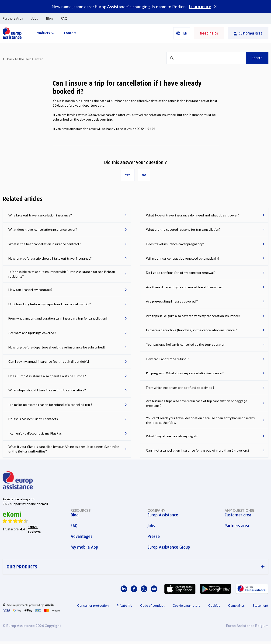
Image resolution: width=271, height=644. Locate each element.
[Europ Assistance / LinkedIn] (124, 589)
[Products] (45, 33)
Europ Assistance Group (169, 547)
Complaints (236, 605)
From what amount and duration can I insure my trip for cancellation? (58, 318)
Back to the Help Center (25, 59)
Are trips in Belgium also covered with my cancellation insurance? (193, 316)
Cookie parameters (186, 605)
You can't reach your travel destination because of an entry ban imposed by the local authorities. (200, 420)
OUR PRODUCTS (135, 567)
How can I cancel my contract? (30, 290)
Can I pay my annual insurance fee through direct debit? (49, 361)
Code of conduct (152, 605)
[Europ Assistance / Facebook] (134, 589)
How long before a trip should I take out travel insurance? (50, 258)
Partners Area (13, 18)
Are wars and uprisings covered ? (32, 333)
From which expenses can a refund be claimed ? (180, 388)
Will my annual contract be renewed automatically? (183, 258)
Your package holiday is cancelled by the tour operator (185, 344)
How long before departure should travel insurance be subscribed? (57, 347)
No (144, 175)
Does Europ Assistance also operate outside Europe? (47, 376)
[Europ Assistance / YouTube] (154, 589)
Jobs (35, 18)
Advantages (82, 536)
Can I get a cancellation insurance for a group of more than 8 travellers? (198, 450)
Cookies (214, 605)
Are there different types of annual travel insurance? (184, 287)
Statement (261, 605)
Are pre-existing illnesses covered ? (172, 301)
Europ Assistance (163, 515)
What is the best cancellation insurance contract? (45, 244)
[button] (182, 33)
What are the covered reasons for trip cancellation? (183, 229)
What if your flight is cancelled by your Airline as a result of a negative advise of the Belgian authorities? (64, 449)
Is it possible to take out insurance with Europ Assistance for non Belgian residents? (62, 274)
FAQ (64, 18)
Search (257, 58)
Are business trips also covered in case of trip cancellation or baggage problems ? (197, 403)
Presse (154, 536)
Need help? (209, 33)
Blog (49, 18)
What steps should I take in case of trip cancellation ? (47, 390)
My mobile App (84, 547)
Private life (124, 605)
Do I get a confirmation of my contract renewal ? (181, 273)
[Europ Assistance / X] (144, 589)
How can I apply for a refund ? (167, 359)
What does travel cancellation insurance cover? (43, 229)
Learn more (200, 7)
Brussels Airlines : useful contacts (33, 419)
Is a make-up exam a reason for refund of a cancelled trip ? (50, 405)
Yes (128, 175)
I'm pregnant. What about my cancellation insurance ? (185, 373)
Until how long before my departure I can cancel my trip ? (50, 304)
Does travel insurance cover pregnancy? (175, 244)
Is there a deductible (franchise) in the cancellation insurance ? (191, 330)
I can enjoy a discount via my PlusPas (35, 433)
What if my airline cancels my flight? (172, 436)
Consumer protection (93, 605)
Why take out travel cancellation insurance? (40, 215)
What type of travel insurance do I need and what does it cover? (193, 215)
